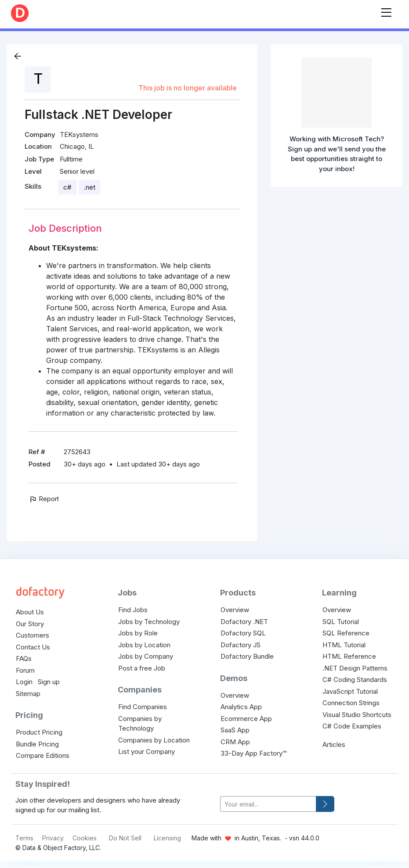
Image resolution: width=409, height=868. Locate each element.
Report (44, 499)
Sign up (49, 682)
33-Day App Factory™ (253, 753)
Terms (24, 838)
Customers (33, 635)
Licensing (167, 838)
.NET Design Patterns (355, 668)
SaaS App (235, 730)
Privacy (53, 838)
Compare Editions (43, 755)
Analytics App (241, 707)
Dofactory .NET (244, 622)
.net (90, 187)
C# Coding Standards (355, 680)
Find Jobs (133, 610)
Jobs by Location (144, 645)
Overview (235, 610)
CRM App (235, 742)
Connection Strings (351, 703)
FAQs (24, 658)
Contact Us (33, 647)
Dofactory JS (241, 645)
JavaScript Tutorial (350, 691)
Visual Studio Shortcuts (357, 715)
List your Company (147, 751)
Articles (334, 744)
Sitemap (28, 694)
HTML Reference (349, 656)
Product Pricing (39, 732)
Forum (25, 670)
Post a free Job (142, 668)
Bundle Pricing (37, 744)
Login (24, 682)
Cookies (85, 838)
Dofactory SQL (243, 633)
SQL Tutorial (341, 622)
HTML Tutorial (344, 645)
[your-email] (268, 804)
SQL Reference (346, 633)
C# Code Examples (352, 726)
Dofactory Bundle (247, 656)
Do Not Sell (125, 838)
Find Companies (143, 707)
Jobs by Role (138, 633)
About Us (30, 612)
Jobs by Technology (149, 622)
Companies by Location (154, 740)
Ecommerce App (246, 719)
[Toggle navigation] (386, 11)
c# (67, 187)
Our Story (30, 624)
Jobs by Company (146, 656)
